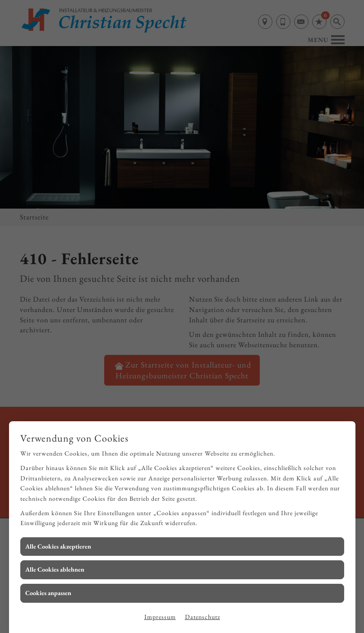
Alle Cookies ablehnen (55, 569)
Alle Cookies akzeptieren (58, 546)
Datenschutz (203, 617)
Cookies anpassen (48, 593)
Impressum (160, 617)
